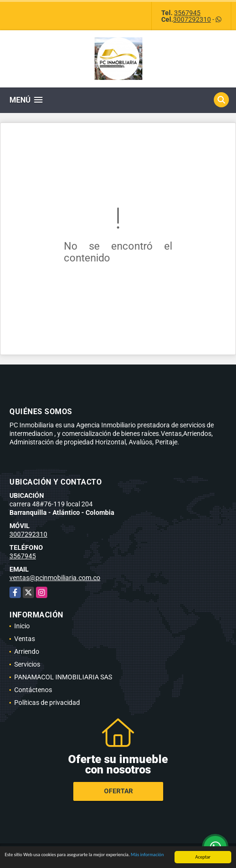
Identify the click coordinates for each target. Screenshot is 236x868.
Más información (148, 855)
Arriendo (27, 651)
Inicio (22, 626)
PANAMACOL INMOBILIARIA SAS (63, 677)
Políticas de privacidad (47, 703)
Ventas (25, 639)
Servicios (27, 664)
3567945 (187, 13)
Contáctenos (33, 690)
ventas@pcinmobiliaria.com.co (55, 578)
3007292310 (192, 19)
